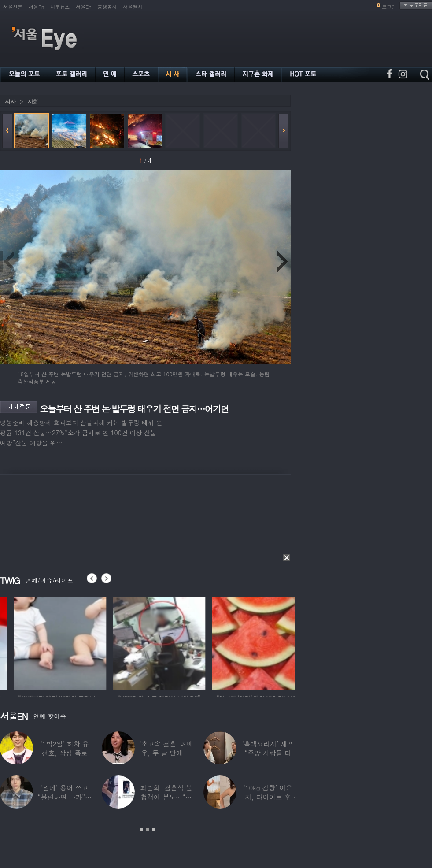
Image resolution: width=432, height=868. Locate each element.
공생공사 (107, 7)
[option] (140, 642)
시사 (10, 102)
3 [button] (154, 830)
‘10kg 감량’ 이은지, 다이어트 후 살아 (268, 797)
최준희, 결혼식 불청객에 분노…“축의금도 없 (166, 797)
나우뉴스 (60, 7)
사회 (33, 102)
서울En (83, 7)
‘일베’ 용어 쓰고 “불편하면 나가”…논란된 (65, 797)
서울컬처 (133, 7)
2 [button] (148, 830)
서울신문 (13, 7)
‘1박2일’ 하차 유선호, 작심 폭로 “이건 (65, 753)
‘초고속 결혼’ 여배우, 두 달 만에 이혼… (166, 753)
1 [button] (141, 830)
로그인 (389, 7)
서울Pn (36, 7)
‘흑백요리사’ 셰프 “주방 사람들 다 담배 (268, 753)
